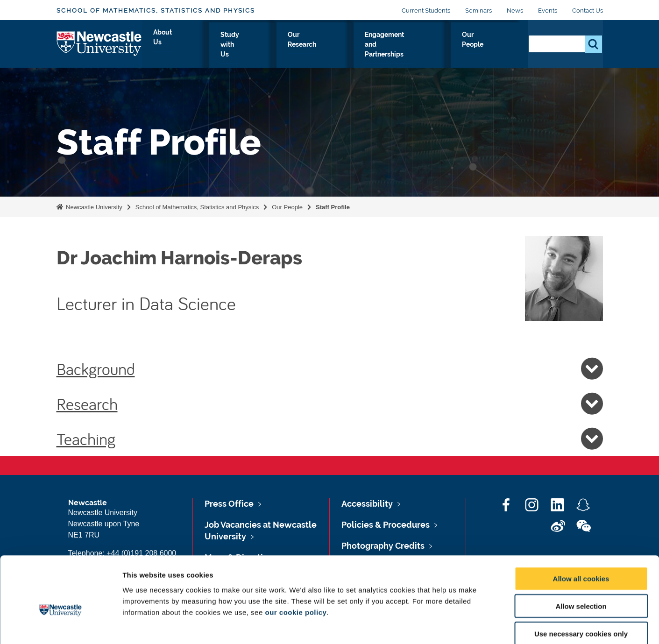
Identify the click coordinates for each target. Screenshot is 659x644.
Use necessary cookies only (581, 584)
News (515, 11)
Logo (99, 43)
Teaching (330, 439)
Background (330, 368)
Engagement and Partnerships (403, 45)
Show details (490, 626)
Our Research (309, 45)
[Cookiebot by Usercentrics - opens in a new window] (60, 626)
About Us (188, 45)
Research (330, 403)
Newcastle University (93, 207)
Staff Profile (333, 207)
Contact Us (588, 11)
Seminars (478, 11)
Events (548, 11)
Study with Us (244, 45)
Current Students (426, 11)
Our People (493, 45)
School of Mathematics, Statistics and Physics (156, 11)
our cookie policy (296, 563)
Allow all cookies (581, 529)
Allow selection (581, 557)
